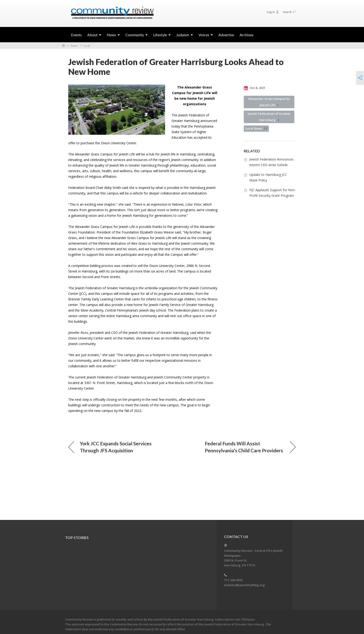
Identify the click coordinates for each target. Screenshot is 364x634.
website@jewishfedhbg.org (244, 585)
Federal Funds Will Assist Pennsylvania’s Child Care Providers (250, 447)
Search (289, 12)
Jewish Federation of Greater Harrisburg (269, 117)
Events (76, 35)
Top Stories (77, 537)
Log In (273, 12)
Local (87, 46)
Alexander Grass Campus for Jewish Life (269, 102)
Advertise (226, 35)
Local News (256, 128)
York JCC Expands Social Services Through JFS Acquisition (110, 447)
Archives (247, 35)
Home (63, 46)
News (74, 46)
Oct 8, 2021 (255, 88)
